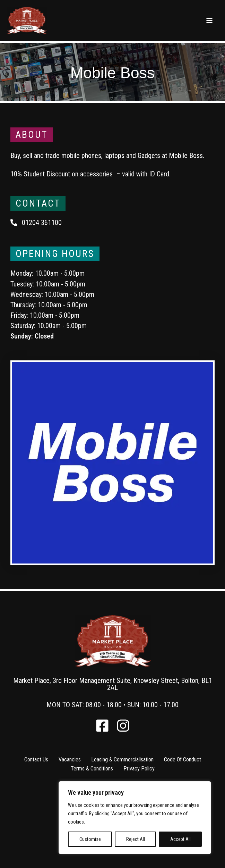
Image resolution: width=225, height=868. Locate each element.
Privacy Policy (139, 769)
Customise (90, 839)
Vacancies (70, 759)
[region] (135, 818)
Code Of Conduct (183, 759)
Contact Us (36, 759)
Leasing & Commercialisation (122, 759)
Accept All (180, 839)
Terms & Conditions (92, 769)
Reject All (136, 839)
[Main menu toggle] (209, 21)
